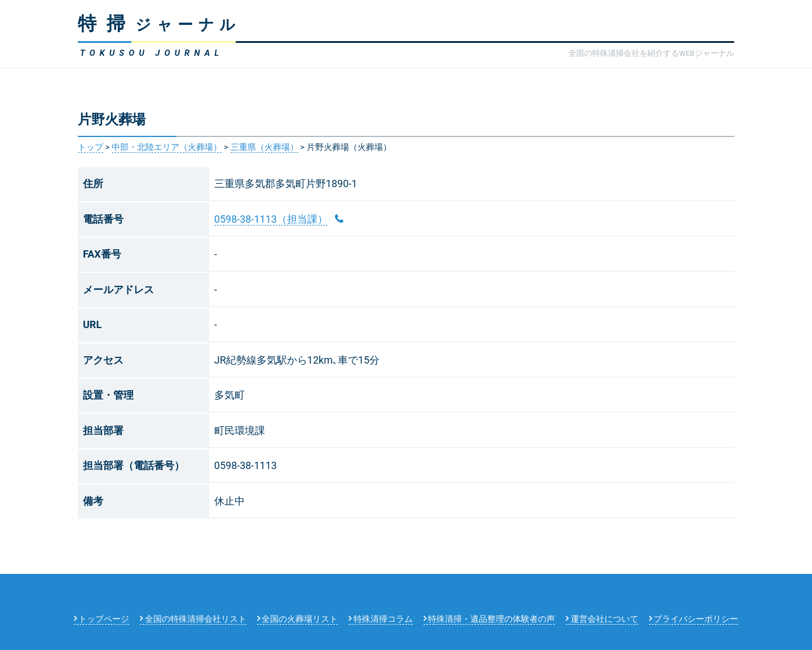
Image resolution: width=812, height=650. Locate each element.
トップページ (104, 619)
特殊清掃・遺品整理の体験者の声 (491, 619)
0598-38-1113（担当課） (271, 219)
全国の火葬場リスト (300, 619)
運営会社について (604, 619)
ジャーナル (159, 25)
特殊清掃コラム (383, 619)
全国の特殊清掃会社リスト (196, 619)
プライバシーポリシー (696, 619)
